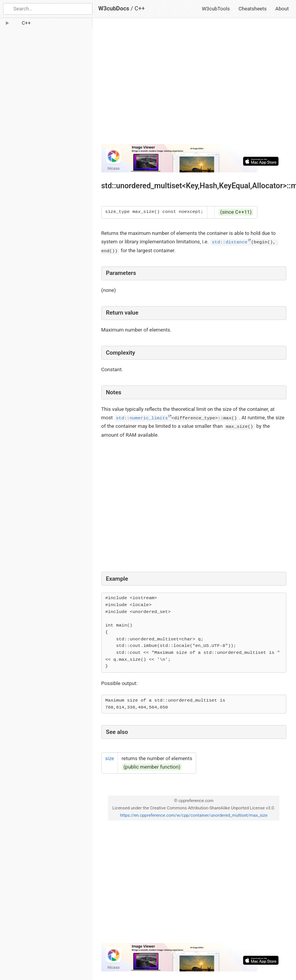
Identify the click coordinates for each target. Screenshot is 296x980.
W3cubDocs (114, 8)
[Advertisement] (194, 84)
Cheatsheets (253, 9)
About (282, 9)
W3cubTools (216, 9)
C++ (140, 8)
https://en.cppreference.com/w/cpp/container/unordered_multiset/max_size (194, 815)
